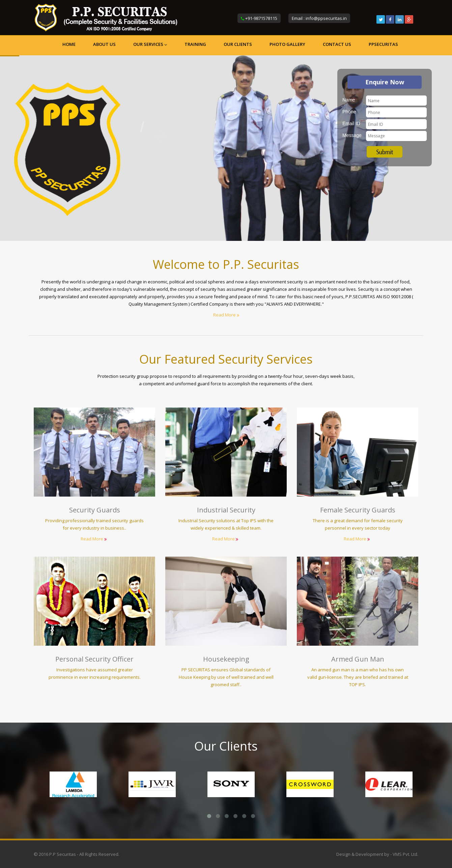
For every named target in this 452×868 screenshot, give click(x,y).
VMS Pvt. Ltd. (405, 854)
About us (104, 44)
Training (195, 44)
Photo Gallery (287, 44)
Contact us (337, 44)
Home (69, 44)
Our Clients (238, 44)
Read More (226, 315)
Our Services (150, 44)
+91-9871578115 (261, 18)
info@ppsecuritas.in (326, 18)
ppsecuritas (383, 44)
